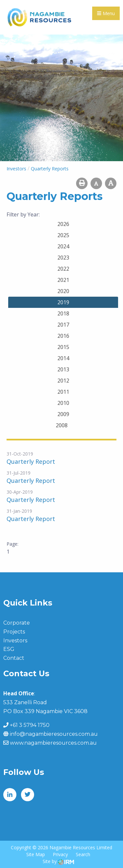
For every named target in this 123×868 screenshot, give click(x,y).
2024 (63, 246)
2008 (62, 425)
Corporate (17, 623)
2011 (63, 392)
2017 (63, 325)
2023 (63, 258)
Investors (15, 641)
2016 (63, 336)
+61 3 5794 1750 (30, 725)
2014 (63, 358)
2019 (63, 302)
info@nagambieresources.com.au (54, 734)
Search (83, 854)
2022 (63, 269)
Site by (58, 861)
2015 (63, 347)
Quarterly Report (31, 461)
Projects (14, 632)
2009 (63, 414)
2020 (63, 291)
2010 (63, 403)
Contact (14, 658)
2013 (63, 369)
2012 (63, 381)
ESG (9, 649)
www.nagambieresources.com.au (53, 743)
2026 (63, 224)
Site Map (36, 854)
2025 (63, 235)
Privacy (60, 854)
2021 (63, 280)
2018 (63, 313)
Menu (106, 13)
